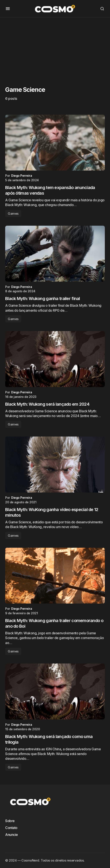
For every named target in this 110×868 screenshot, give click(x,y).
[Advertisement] (55, 48)
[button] (8, 9)
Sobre (10, 821)
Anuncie (12, 835)
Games (13, 213)
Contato (11, 828)
